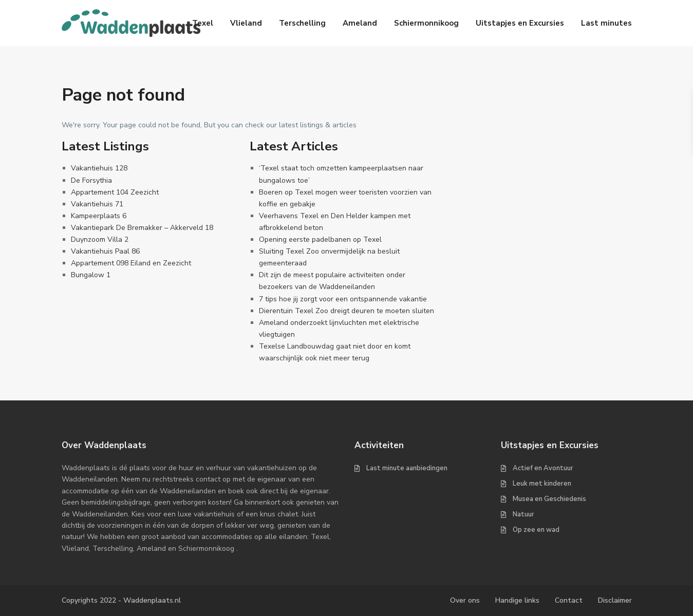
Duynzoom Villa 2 (100, 239)
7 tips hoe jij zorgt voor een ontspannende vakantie (343, 299)
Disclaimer (615, 600)
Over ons (465, 600)
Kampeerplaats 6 (99, 216)
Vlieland (246, 23)
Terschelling (302, 23)
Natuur (523, 514)
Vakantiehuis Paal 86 (105, 251)
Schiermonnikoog (426, 23)
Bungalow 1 (91, 275)
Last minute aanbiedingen (407, 468)
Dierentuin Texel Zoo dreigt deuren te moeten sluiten (346, 311)
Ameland (360, 23)
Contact (569, 600)
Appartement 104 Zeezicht (115, 192)
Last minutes (606, 23)
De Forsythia (91, 180)
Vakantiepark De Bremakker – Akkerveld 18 (142, 228)
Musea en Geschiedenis (549, 499)
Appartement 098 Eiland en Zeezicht (131, 263)
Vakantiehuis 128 (99, 168)
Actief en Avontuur (543, 468)
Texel (203, 23)
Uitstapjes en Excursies (520, 23)
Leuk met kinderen (542, 484)
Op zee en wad (536, 530)
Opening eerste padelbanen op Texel (320, 239)
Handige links (517, 600)
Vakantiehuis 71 (97, 204)
